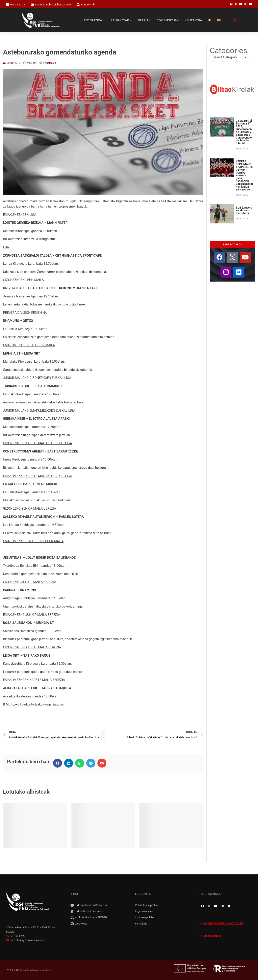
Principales (50, 63)
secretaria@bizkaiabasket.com (53, 5)
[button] (58, 763)
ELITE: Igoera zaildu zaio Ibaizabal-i (244, 210)
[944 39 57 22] (7, 5)
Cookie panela (212, 936)
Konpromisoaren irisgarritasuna (223, 923)
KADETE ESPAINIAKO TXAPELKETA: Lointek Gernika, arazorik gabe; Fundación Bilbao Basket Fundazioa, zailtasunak (245, 175)
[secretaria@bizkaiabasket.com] (32, 5)
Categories (228, 50)
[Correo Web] (78, 5)
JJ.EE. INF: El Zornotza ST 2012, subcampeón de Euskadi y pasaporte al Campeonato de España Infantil (244, 132)
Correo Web (88, 5)
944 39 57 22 (18, 5)
